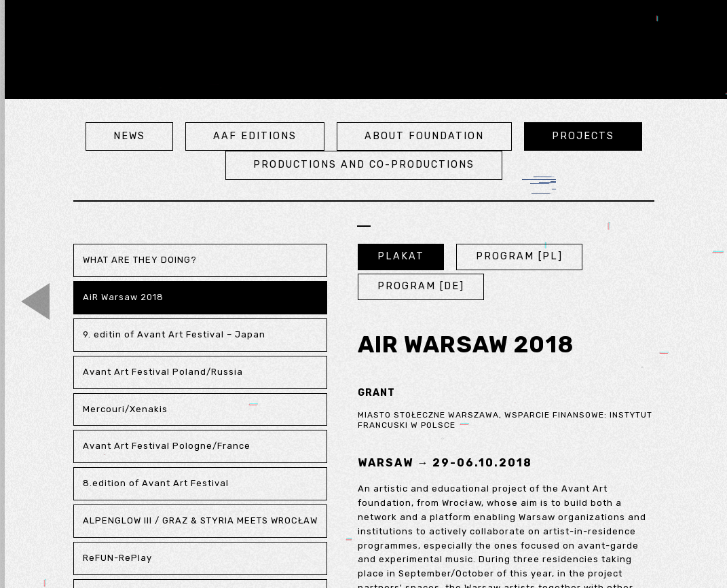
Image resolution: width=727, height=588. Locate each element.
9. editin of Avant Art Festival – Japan (174, 334)
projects (583, 136)
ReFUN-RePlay (117, 558)
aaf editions (255, 136)
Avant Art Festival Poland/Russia (163, 372)
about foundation (424, 136)
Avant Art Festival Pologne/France (167, 446)
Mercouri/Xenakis (125, 409)
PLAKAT (401, 256)
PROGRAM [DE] (421, 286)
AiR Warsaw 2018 (123, 297)
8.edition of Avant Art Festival (156, 483)
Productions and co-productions (364, 165)
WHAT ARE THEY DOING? (140, 260)
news (129, 136)
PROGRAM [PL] (519, 256)
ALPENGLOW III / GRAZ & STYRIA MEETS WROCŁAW (200, 520)
